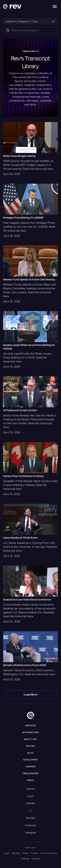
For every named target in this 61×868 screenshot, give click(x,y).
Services (30, 726)
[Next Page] (31, 695)
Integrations (31, 732)
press (31, 780)
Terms (25, 853)
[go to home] (31, 715)
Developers (31, 760)
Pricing (31, 746)
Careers (30, 767)
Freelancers (30, 773)
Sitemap (25, 859)
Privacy (35, 853)
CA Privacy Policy (49, 853)
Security (16, 853)
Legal (7, 853)
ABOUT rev (30, 739)
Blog (31, 753)
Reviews (36, 859)
